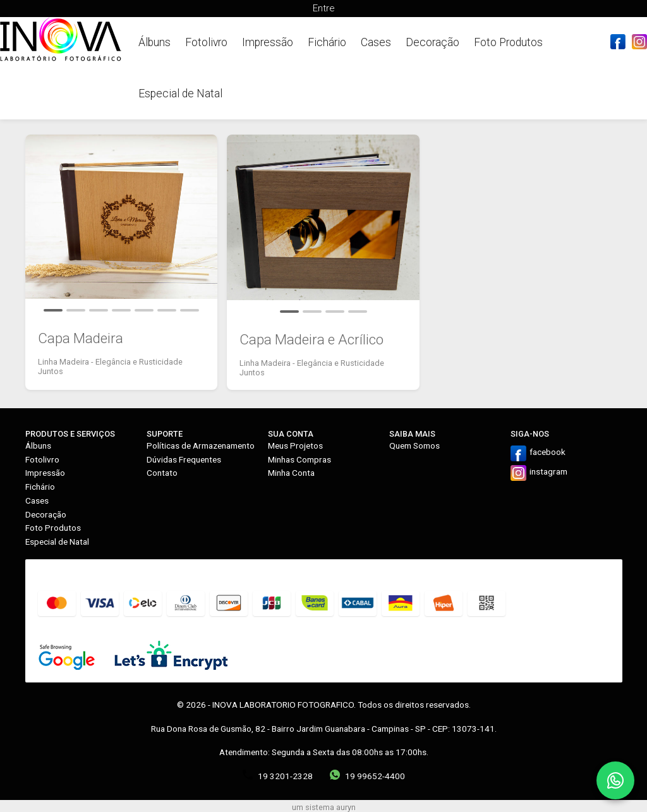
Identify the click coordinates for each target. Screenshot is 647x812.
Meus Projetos (295, 445)
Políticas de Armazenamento (201, 445)
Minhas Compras (299, 459)
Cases (376, 42)
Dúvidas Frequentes (184, 459)
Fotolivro (206, 42)
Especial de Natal (180, 94)
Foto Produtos (508, 42)
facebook (547, 452)
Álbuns (154, 42)
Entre (323, 8)
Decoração (432, 42)
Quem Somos (414, 445)
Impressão (268, 42)
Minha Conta (291, 473)
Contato (162, 473)
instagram (548, 471)
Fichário (327, 42)
